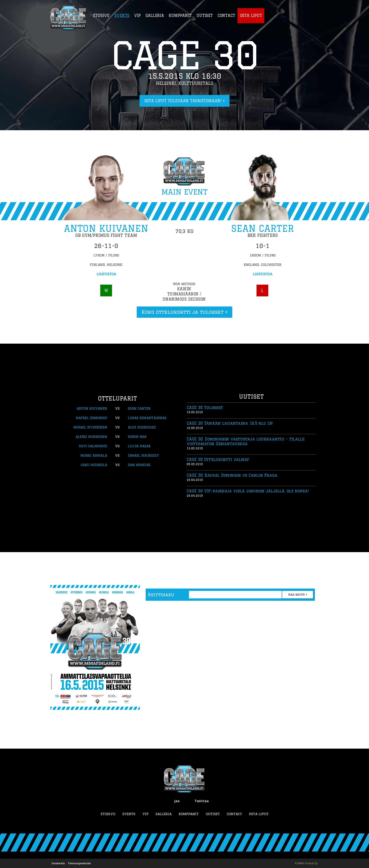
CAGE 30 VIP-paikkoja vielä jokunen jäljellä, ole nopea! (248, 491)
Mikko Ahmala (94, 456)
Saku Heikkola (94, 465)
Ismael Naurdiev (143, 456)
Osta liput (259, 814)
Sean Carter (263, 228)
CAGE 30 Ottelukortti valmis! (218, 460)
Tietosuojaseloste (79, 863)
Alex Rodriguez (142, 427)
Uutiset (213, 814)
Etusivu (108, 814)
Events (129, 814)
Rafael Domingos (92, 418)
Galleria (164, 814)
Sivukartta (58, 863)
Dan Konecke (139, 465)
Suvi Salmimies (93, 446)
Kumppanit (189, 814)
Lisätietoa (106, 274)
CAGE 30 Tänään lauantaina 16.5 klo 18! (230, 423)
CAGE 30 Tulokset (205, 408)
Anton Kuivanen (106, 228)
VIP (145, 814)
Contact (234, 814)
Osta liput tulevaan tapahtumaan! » (184, 101)
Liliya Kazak (139, 446)
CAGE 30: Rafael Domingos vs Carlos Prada (232, 475)
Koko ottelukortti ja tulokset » (184, 312)
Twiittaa (202, 801)
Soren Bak (137, 437)
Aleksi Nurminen (91, 437)
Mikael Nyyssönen (90, 427)
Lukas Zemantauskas (147, 418)
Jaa (177, 801)
